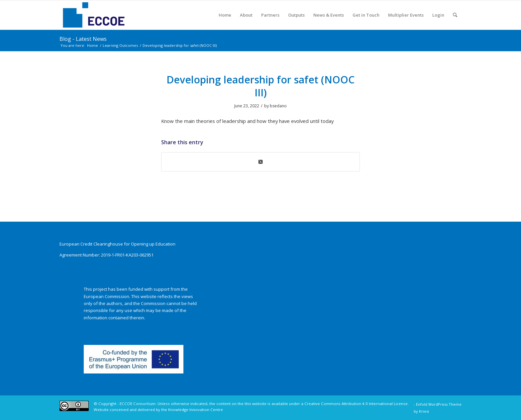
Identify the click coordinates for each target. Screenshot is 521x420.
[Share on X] (260, 162)
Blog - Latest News (83, 39)
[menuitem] (225, 15)
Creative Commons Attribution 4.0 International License (356, 404)
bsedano (278, 106)
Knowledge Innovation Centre (196, 410)
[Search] (455, 15)
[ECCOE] (94, 15)
